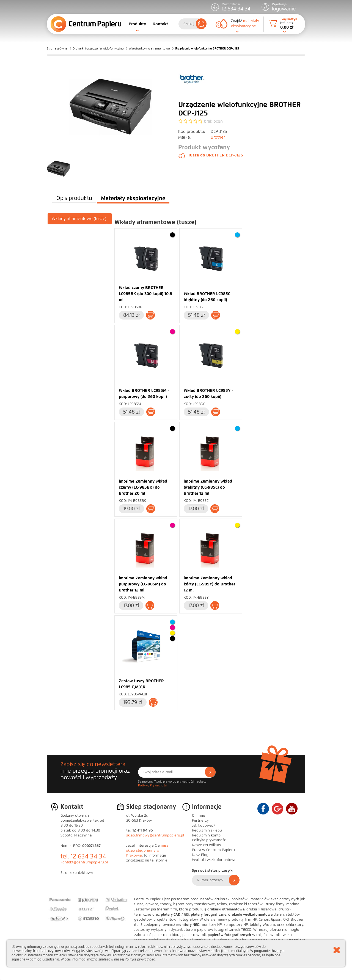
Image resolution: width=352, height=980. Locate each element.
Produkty (137, 24)
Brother (218, 137)
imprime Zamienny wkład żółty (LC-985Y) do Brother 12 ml (209, 584)
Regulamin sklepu (207, 830)
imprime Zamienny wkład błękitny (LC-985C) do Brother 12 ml (208, 487)
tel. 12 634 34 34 (83, 856)
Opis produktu (74, 198)
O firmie (199, 816)
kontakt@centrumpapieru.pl (84, 862)
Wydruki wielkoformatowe (214, 860)
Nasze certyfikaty (207, 845)
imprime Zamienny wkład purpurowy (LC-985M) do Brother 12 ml (143, 584)
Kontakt (160, 24)
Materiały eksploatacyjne (133, 198)
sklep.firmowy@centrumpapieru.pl (155, 835)
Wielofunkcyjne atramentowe (149, 48)
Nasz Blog (200, 855)
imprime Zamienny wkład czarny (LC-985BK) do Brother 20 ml (143, 487)
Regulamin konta (206, 835)
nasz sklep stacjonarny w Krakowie (147, 850)
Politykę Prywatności (152, 785)
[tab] (80, 219)
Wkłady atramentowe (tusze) (80, 220)
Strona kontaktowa (77, 873)
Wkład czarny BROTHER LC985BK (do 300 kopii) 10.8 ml (145, 294)
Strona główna (57, 48)
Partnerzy (200, 821)
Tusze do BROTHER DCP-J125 (211, 155)
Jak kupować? (204, 825)
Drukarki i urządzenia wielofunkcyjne (98, 48)
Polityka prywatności (209, 840)
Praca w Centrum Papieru (213, 850)
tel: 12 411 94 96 (140, 830)
